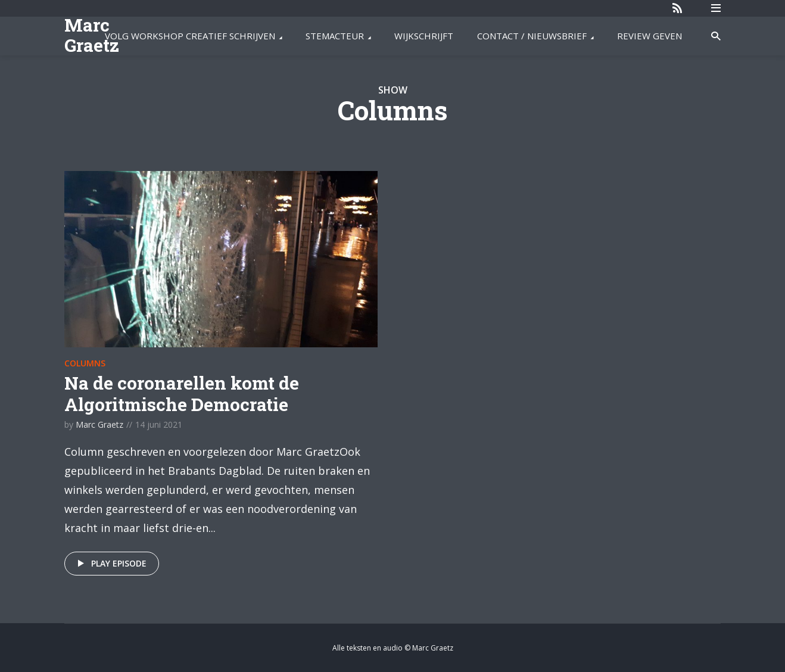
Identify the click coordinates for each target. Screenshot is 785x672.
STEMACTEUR (335, 36)
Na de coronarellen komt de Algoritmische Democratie (182, 393)
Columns (85, 363)
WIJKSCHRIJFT (424, 36)
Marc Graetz (92, 35)
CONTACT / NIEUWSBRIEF (532, 36)
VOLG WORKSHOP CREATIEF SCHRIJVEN (190, 36)
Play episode (110, 564)
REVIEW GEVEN (650, 36)
